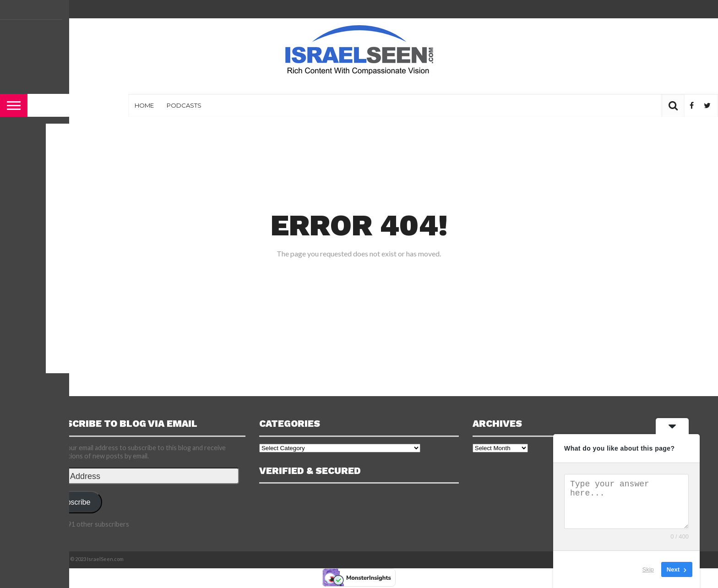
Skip (648, 569)
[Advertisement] (359, 82)
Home (144, 105)
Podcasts (184, 105)
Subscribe (74, 502)
